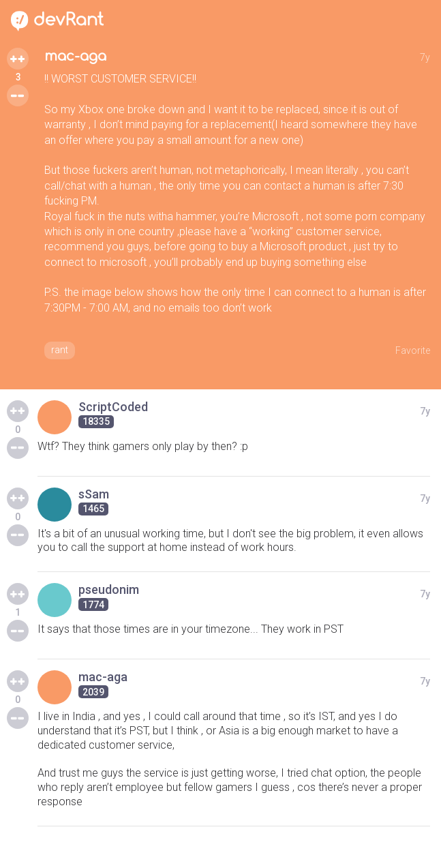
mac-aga (75, 56)
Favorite (413, 350)
